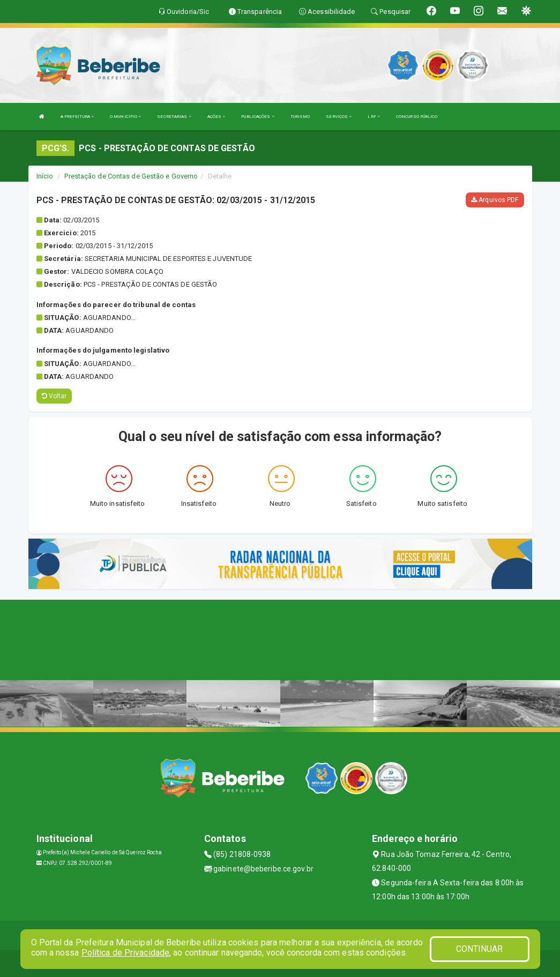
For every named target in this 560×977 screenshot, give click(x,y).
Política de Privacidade (125, 953)
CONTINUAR (480, 949)
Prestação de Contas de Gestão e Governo (131, 176)
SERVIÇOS (339, 117)
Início (45, 176)
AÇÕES (216, 117)
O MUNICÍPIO (125, 117)
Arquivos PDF (495, 200)
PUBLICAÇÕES (257, 117)
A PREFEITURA (77, 117)
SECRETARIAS (174, 117)
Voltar (54, 396)
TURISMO (300, 117)
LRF (374, 117)
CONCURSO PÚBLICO (417, 117)
